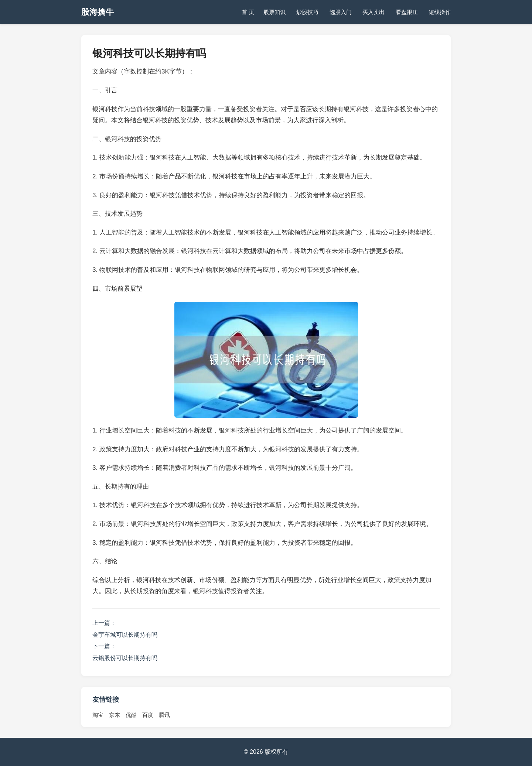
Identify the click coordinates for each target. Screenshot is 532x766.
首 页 (248, 12)
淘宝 (98, 715)
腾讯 (164, 715)
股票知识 (274, 12)
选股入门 (341, 12)
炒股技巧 (307, 12)
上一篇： (104, 623)
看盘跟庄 (407, 12)
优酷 (131, 715)
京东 (115, 715)
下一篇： (104, 646)
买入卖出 (374, 12)
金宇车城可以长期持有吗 (125, 635)
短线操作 (440, 12)
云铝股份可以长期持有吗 (125, 658)
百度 (148, 715)
